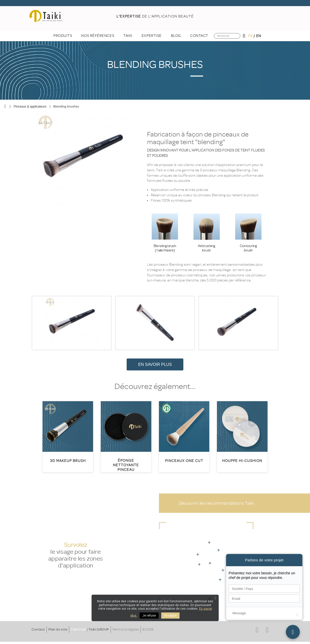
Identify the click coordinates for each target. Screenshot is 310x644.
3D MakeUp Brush (68, 461)
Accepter (170, 616)
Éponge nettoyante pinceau (126, 465)
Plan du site (58, 629)
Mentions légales (126, 629)
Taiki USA (78, 629)
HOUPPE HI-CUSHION (242, 461)
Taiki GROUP (99, 629)
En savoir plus (155, 364)
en (259, 36)
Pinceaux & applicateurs (30, 107)
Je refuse (149, 616)
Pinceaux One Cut (184, 461)
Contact (38, 629)
